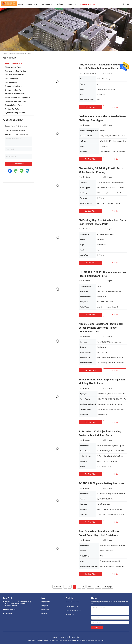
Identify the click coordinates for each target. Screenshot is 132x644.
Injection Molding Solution (15, 113)
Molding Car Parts (12, 109)
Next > (90, 587)
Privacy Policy (75, 637)
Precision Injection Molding (15, 71)
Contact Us (44, 614)
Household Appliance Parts (15, 101)
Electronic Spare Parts (13, 105)
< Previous (57, 587)
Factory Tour (44, 606)
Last (98, 587)
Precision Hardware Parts (15, 75)
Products (12, 54)
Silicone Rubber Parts (13, 86)
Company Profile (45, 602)
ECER (102, 640)
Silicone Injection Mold (14, 90)
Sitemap (55, 637)
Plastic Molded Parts (13, 67)
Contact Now (19, 164)
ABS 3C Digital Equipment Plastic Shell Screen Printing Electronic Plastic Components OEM (101, 328)
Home (5, 54)
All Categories (70, 614)
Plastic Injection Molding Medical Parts (19, 98)
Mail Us (115, 107)
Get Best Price (90, 107)
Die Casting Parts (12, 79)
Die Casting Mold (12, 82)
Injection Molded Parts (15, 63)
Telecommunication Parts (15, 94)
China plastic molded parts (36, 640)
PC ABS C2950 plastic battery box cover (101, 483)
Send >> (97, 628)
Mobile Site (64, 637)
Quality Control (45, 610)
